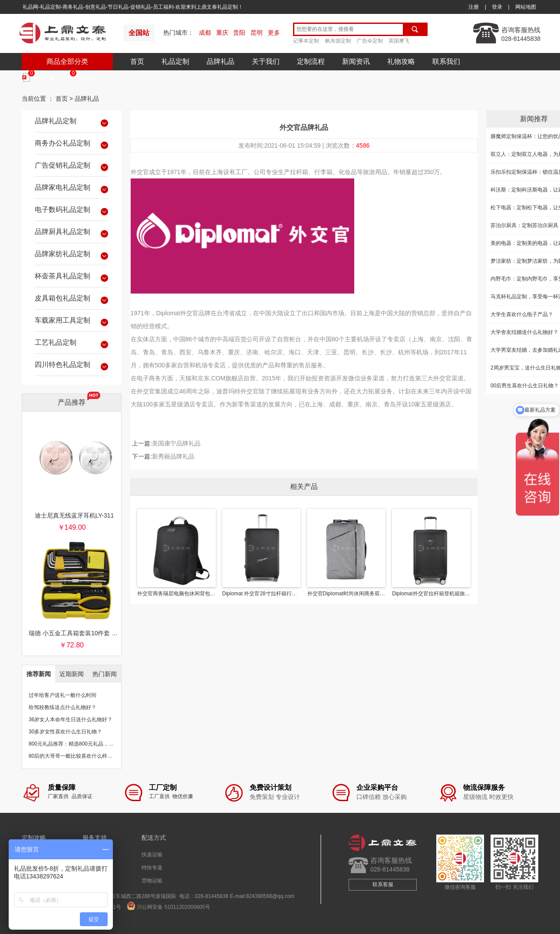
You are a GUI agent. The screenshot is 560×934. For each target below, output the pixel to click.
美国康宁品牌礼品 (176, 443)
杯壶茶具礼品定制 (72, 277)
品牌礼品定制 (72, 122)
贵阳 (239, 33)
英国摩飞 (399, 41)
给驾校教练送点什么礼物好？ (63, 707)
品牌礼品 (221, 61)
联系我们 (446, 61)
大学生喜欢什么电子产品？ (522, 314)
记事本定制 (306, 41)
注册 (474, 7)
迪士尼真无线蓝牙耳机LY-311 (74, 515)
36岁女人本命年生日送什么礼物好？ (71, 719)
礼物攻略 (401, 61)
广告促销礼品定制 (72, 167)
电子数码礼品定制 (72, 211)
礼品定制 (175, 61)
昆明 (257, 33)
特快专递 (152, 868)
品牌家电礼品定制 (72, 189)
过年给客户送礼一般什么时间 (63, 695)
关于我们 (266, 61)
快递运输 (152, 855)
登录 (497, 7)
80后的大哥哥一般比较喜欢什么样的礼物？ (78, 756)
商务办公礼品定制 (72, 145)
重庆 (222, 33)
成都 (205, 33)
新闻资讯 (356, 61)
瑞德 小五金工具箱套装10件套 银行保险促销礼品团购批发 (74, 633)
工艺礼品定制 (72, 344)
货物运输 (152, 881)
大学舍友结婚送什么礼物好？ (524, 332)
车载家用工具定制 (72, 322)
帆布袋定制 (338, 41)
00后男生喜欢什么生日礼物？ (525, 386)
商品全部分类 (67, 61)
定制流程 (311, 61)
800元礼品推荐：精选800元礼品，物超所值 (79, 744)
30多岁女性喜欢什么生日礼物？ (65, 732)
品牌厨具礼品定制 (72, 233)
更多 (274, 33)
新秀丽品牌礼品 (173, 456)
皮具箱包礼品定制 (72, 300)
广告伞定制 (370, 41)
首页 (137, 61)
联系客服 (383, 884)
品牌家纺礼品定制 (72, 255)
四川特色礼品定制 (72, 366)
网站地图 (526, 7)
